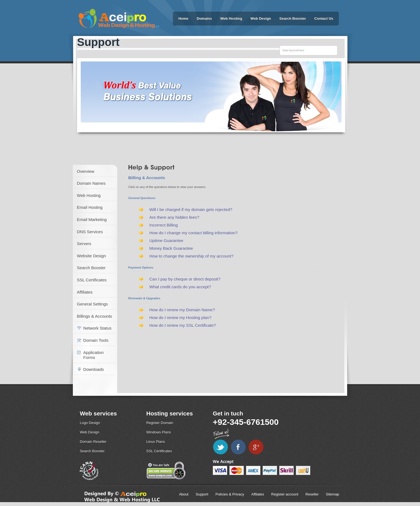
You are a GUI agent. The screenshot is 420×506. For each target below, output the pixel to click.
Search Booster (293, 18)
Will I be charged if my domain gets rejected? (191, 210)
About (184, 494)
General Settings (93, 304)
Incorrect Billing (164, 225)
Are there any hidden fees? (174, 217)
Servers (84, 244)
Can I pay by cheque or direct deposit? (185, 279)
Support (202, 494)
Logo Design (90, 423)
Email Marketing (92, 219)
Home (183, 18)
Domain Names (91, 183)
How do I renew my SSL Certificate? (183, 325)
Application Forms (94, 355)
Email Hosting (90, 207)
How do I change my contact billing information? (194, 233)
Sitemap (332, 494)
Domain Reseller (93, 442)
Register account (285, 494)
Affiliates (85, 292)
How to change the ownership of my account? (191, 256)
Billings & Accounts (95, 316)
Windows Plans (159, 432)
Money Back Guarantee (171, 248)
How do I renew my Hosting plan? (180, 318)
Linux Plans (156, 442)
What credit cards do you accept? (180, 287)
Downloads (94, 369)
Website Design (92, 256)
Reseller (312, 494)
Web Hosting (231, 18)
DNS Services (90, 232)
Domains (204, 18)
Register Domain (160, 423)
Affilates (258, 494)
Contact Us (324, 18)
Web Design (261, 18)
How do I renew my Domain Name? (182, 310)
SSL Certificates (92, 280)
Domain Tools (96, 340)
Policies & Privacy (230, 494)
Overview (86, 171)
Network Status (98, 328)
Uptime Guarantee (166, 241)
